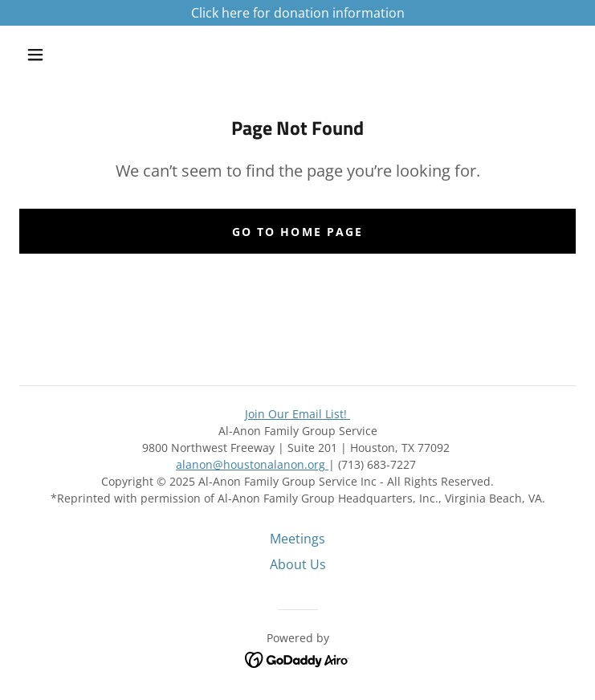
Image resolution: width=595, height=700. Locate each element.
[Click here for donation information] (297, 13)
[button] (47, 55)
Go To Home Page (297, 232)
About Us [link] (298, 564)
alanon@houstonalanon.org (251, 464)
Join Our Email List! (297, 414)
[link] (297, 658)
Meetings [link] (297, 539)
